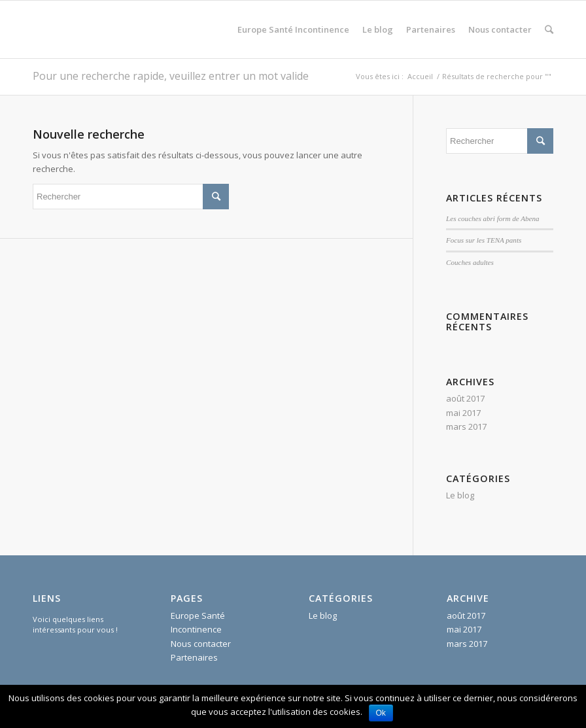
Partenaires (194, 657)
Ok (381, 713)
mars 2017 (466, 426)
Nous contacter (201, 644)
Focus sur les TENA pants (484, 240)
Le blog (460, 495)
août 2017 (465, 398)
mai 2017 (463, 413)
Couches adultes (470, 262)
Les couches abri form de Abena (492, 218)
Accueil (420, 76)
